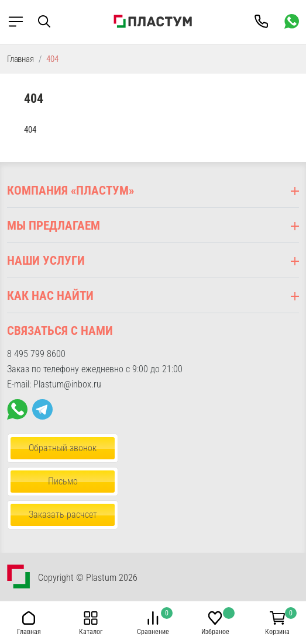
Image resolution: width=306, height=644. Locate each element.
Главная (20, 59)
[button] (53, 21)
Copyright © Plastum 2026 (88, 578)
